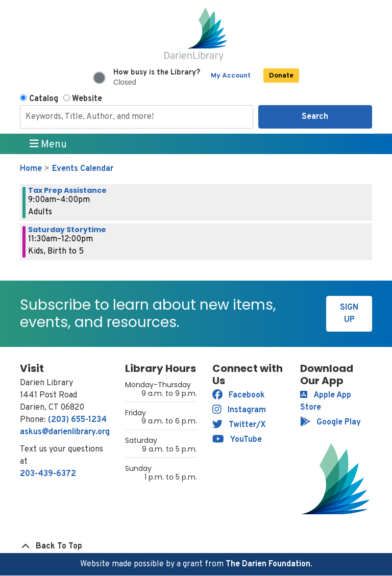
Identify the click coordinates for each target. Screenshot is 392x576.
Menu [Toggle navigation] (48, 144)
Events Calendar (83, 169)
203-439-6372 (48, 474)
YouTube (237, 440)
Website (87, 99)
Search (315, 117)
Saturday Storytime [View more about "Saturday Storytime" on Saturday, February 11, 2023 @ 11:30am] (67, 230)
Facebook (239, 395)
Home (31, 169)
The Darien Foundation (268, 564)
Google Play (330, 422)
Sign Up (349, 314)
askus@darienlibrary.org (65, 432)
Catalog (44, 99)
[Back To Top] (196, 546)
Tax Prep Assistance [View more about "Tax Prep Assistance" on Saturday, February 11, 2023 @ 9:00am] (67, 190)
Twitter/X (239, 425)
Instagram (239, 410)
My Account (231, 76)
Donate (281, 76)
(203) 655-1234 (77, 420)
